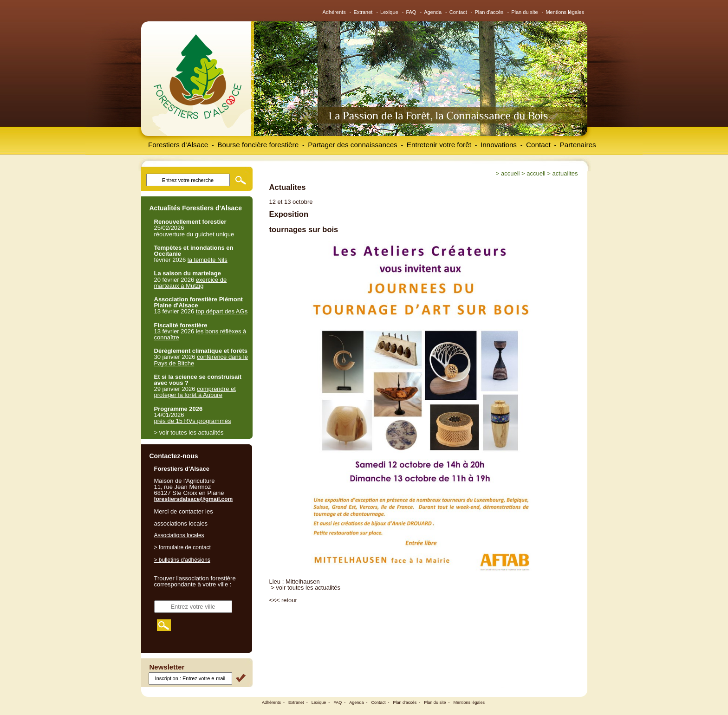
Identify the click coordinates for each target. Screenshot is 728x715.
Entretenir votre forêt (439, 145)
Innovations (499, 145)
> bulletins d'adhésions (182, 560)
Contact (458, 12)
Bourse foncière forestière (258, 145)
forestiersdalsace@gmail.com (194, 499)
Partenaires (578, 145)
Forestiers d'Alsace (178, 145)
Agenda (433, 12)
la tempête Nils (208, 260)
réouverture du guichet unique (194, 234)
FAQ (411, 12)
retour (289, 600)
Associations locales (179, 535)
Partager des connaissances (353, 145)
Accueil (510, 173)
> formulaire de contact (182, 547)
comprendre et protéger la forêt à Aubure (195, 392)
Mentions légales (565, 12)
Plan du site (524, 12)
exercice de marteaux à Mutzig (191, 283)
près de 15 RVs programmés (193, 421)
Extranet (363, 12)
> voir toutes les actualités (305, 588)
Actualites (565, 173)
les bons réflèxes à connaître (200, 334)
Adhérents (334, 12)
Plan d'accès (489, 12)
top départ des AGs (222, 311)
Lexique (389, 12)
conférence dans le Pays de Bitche (201, 360)
